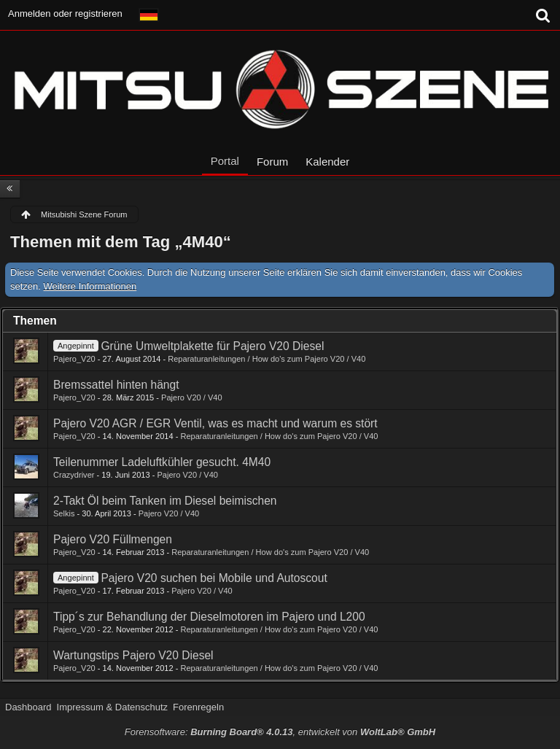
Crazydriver (74, 475)
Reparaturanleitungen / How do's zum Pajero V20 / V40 (267, 359)
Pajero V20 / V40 (192, 397)
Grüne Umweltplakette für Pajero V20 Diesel (212, 346)
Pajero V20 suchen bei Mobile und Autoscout (214, 578)
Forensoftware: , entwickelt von (280, 732)
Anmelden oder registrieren (65, 13)
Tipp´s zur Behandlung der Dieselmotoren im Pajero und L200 (209, 617)
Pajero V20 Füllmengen (113, 539)
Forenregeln (198, 707)
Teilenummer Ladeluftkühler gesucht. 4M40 (162, 462)
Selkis (64, 513)
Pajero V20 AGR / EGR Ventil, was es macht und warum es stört (215, 423)
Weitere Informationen (90, 286)
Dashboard (28, 707)
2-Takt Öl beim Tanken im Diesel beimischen (165, 501)
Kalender (327, 162)
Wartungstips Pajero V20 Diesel (133, 655)
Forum (272, 162)
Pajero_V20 (74, 359)
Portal (225, 161)
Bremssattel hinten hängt (116, 385)
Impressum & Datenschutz (112, 707)
